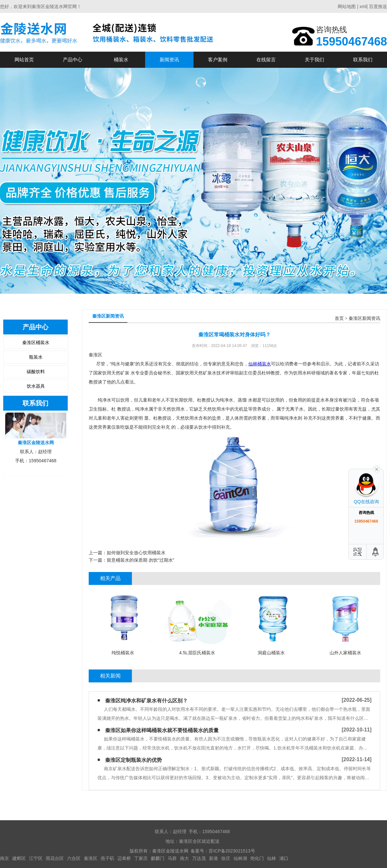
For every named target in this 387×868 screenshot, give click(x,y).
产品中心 (73, 60)
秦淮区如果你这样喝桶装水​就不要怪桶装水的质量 (162, 730)
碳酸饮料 (36, 372)
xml (363, 6)
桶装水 (121, 60)
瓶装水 (36, 357)
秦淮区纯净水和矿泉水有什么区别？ (146, 701)
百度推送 (378, 6)
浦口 (284, 858)
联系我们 (363, 60)
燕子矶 (107, 858)
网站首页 (24, 60)
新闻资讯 (169, 60)
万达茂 (199, 858)
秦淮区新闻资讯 (364, 318)
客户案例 (218, 60)
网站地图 (347, 6)
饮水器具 (36, 386)
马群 (172, 858)
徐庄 (226, 858)
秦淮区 (91, 858)
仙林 (272, 858)
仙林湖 (240, 858)
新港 (213, 858)
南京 (5, 858)
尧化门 (257, 858)
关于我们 (314, 60)
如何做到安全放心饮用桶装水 (136, 553)
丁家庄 (141, 858)
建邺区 (19, 858)
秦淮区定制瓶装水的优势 (134, 760)
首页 (339, 318)
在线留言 (266, 60)
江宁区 (36, 858)
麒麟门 (158, 858)
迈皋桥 (124, 858)
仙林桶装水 (260, 364)
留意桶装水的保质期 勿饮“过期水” (140, 560)
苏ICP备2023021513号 (232, 851)
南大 (184, 858)
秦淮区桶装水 (36, 342)
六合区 (74, 858)
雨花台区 (55, 858)
